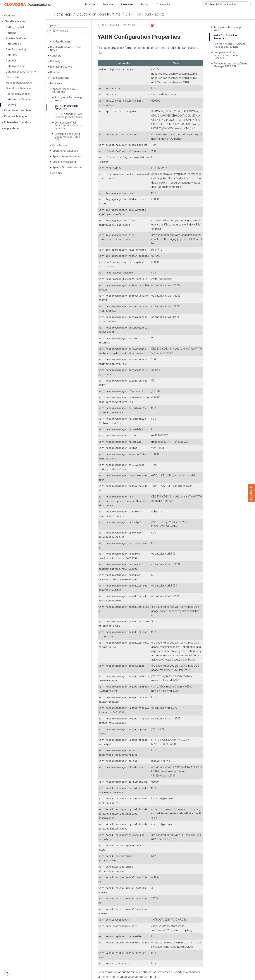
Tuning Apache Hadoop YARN (68, 99)
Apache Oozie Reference (67, 167)
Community (163, 4)
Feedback (251, 493)
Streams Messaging (64, 162)
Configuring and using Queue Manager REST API (68, 137)
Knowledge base (131, 976)
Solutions (108, 4)
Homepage (63, 14)
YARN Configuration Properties (66, 107)
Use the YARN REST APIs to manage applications (69, 116)
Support (145, 4)
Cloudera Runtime (61, 42)
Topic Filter (54, 25)
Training (113, 976)
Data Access (60, 145)
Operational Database (65, 151)
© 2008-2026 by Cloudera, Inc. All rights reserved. (170, 976)
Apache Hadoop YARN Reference (65, 90)
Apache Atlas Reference (67, 156)
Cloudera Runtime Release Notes (66, 48)
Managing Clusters (61, 67)
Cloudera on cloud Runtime (99, 14)
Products (90, 4)
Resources (127, 4)
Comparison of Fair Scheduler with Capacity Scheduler (69, 125)
